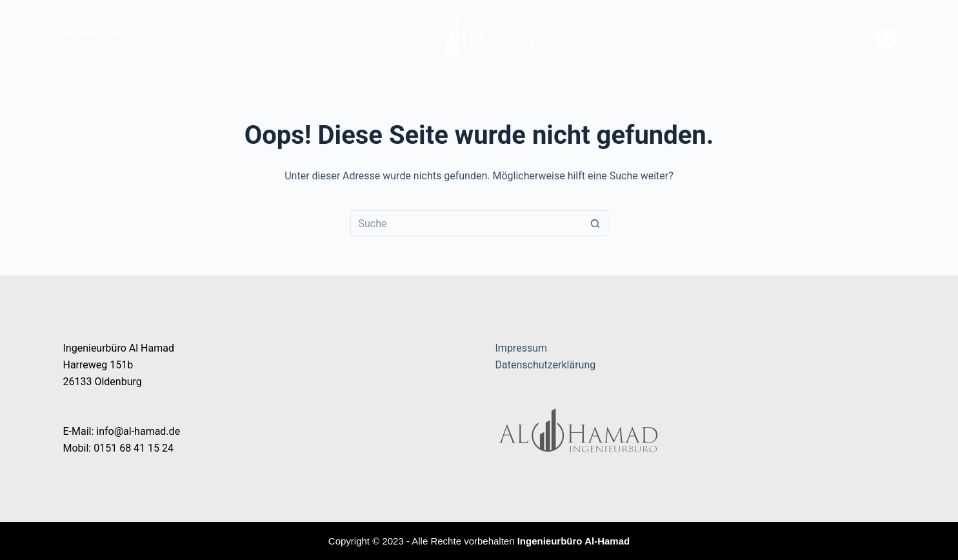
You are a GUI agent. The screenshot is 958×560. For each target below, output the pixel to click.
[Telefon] (886, 39)
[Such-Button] (595, 223)
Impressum (522, 348)
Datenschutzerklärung (546, 365)
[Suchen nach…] (466, 223)
